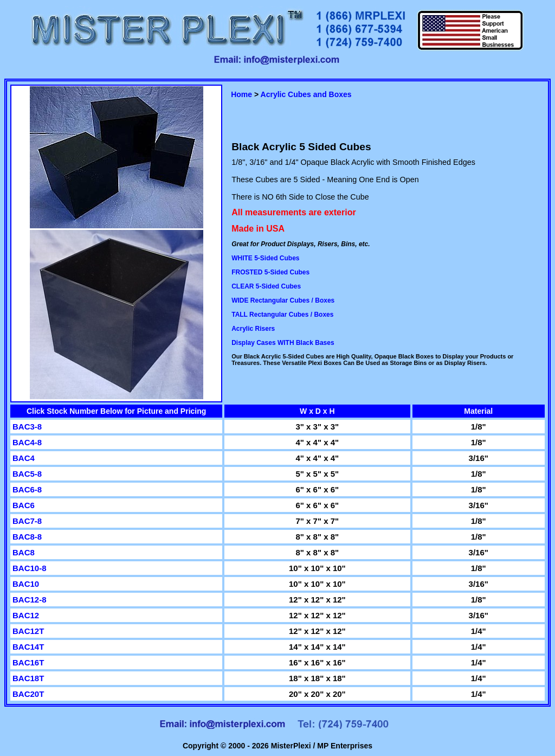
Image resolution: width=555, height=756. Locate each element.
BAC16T (28, 662)
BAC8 (24, 552)
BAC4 (24, 458)
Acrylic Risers (253, 329)
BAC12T (28, 631)
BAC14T (28, 647)
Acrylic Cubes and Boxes (306, 94)
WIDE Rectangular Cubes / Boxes (283, 300)
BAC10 (26, 584)
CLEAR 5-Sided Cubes (266, 286)
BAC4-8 (27, 442)
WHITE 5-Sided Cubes (265, 258)
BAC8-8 (27, 537)
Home (241, 94)
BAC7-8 (27, 521)
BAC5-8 (27, 474)
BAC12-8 (30, 600)
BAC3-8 (27, 427)
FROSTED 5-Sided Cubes (270, 272)
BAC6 (24, 505)
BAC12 (26, 615)
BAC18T (28, 678)
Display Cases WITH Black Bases (283, 343)
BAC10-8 (30, 568)
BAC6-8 (27, 489)
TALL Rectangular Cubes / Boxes (282, 315)
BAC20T (28, 694)
